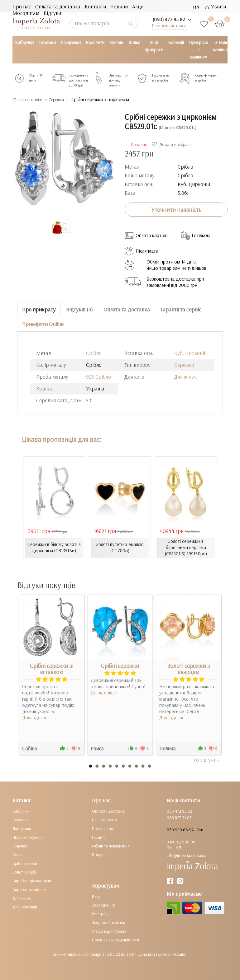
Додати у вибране (172, 144)
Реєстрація (101, 913)
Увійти (216, 6)
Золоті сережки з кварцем (189, 669)
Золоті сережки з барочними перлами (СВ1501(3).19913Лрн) (186, 548)
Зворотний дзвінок (108, 922)
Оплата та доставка (58, 6)
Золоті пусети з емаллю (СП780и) (120, 548)
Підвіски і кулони (28, 837)
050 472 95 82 (179, 811)
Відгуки (52, 13)
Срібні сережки (120, 665)
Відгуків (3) (79, 309)
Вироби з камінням (29, 889)
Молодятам (26, 13)
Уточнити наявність (176, 209)
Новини (119, 6)
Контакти (95, 6)
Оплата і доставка (108, 811)
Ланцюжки (71, 42)
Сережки (47, 42)
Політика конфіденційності (115, 940)
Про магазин (103, 828)
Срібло (94, 353)
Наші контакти (104, 819)
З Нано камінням (222, 46)
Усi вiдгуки (206, 759)
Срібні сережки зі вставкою (52, 669)
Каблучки (24, 42)
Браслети (95, 42)
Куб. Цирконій (190, 353)
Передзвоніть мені (170, 26)
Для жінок (185, 376)
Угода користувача (109, 931)
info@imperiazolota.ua (187, 855)
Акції (138, 6)
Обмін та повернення (111, 846)
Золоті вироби (25, 872)
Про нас (22, 6)
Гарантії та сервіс (181, 309)
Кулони (116, 42)
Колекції (176, 42)
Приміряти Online (43, 324)
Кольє (134, 42)
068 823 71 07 (179, 817)
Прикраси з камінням (199, 50)
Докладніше (35, 717)
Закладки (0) (104, 905)
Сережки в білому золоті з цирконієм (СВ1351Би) (54, 548)
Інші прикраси (154, 46)
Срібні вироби (25, 863)
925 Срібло (98, 376)
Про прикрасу (39, 309)
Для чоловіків (25, 907)
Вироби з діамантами (32, 880)
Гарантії (99, 837)
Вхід (96, 896)
